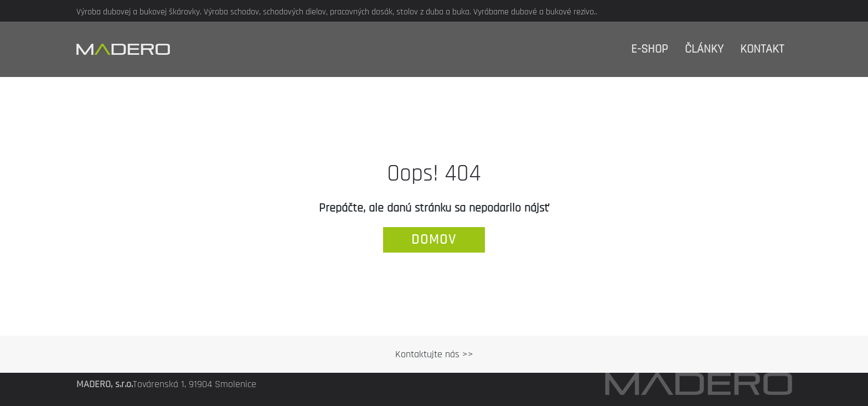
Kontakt (762, 49)
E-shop (650, 49)
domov (434, 240)
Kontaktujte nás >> (434, 354)
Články (704, 49)
